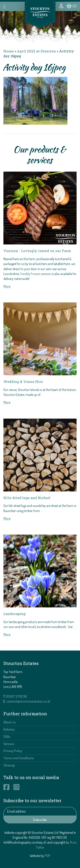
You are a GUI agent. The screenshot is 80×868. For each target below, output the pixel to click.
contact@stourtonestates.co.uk (28, 701)
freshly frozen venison (36, 274)
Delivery (9, 729)
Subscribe (40, 820)
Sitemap (9, 765)
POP (47, 856)
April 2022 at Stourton (36, 51)
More (7, 286)
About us (9, 722)
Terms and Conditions (19, 758)
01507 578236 (16, 696)
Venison (9, 744)
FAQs (7, 737)
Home (9, 51)
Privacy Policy (13, 751)
